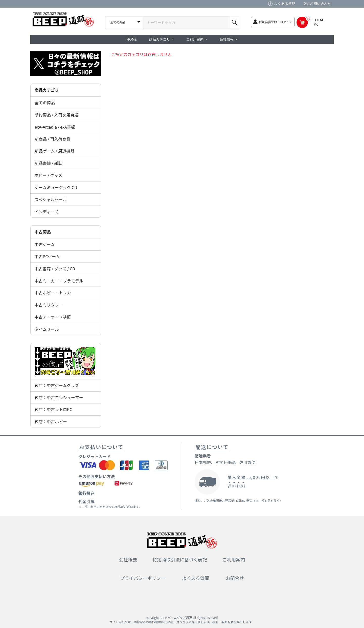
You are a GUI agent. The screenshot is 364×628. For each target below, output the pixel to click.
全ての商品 (45, 103)
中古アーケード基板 (53, 317)
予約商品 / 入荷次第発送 (56, 115)
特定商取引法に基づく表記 (180, 559)
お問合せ (235, 578)
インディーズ (47, 212)
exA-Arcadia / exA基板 (55, 127)
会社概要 (128, 559)
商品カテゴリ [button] (160, 39)
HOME (132, 39)
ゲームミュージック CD (56, 187)
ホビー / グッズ (48, 175)
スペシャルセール (51, 199)
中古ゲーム (45, 244)
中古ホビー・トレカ (53, 293)
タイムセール (47, 329)
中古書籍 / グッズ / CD (55, 269)
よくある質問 (285, 4)
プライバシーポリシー (143, 578)
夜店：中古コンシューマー (59, 397)
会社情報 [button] (227, 39)
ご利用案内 (234, 559)
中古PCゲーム (47, 256)
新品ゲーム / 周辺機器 (54, 151)
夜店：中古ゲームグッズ (57, 385)
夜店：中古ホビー (51, 421)
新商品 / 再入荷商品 (52, 139)
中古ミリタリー (49, 305)
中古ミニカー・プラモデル (59, 281)
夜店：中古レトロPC (53, 409)
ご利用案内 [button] (195, 39)
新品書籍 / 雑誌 (48, 163)
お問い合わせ (321, 4)
